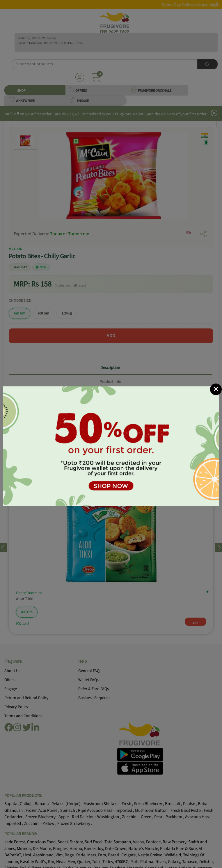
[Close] (216, 389)
